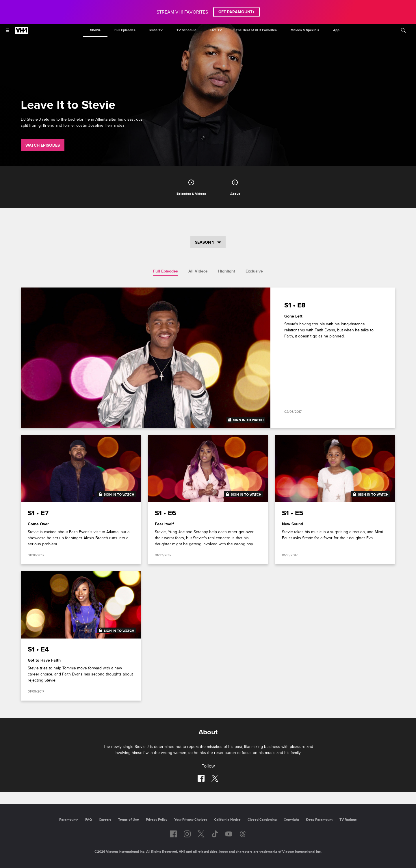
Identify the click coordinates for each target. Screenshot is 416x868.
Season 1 (208, 242)
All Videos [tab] (198, 271)
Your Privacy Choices (191, 820)
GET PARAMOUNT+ (236, 12)
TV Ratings (348, 820)
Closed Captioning (262, 820)
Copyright (291, 820)
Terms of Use (129, 820)
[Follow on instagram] (187, 834)
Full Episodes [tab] (166, 271)
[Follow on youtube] (229, 834)
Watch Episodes (43, 145)
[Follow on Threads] (243, 834)
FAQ (89, 820)
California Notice (227, 820)
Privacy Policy (157, 820)
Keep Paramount (319, 820)
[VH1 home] (22, 32)
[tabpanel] (208, 498)
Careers (105, 820)
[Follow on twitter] (215, 778)
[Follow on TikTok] (215, 834)
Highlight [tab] (227, 271)
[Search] (403, 30)
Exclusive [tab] (254, 271)
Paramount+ (69, 820)
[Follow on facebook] (201, 778)
